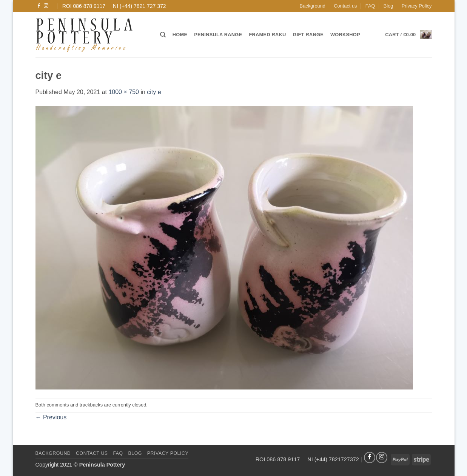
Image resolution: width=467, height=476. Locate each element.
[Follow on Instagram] (46, 6)
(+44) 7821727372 (337, 459)
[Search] (163, 35)
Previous (51, 417)
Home (180, 35)
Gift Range (308, 35)
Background (313, 6)
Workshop (345, 35)
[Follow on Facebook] (39, 6)
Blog (388, 6)
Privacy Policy (417, 6)
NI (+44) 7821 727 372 (139, 6)
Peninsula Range (218, 35)
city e (154, 92)
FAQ (370, 6)
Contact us (345, 6)
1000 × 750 (124, 92)
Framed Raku (267, 35)
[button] (408, 35)
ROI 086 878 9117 (84, 6)
